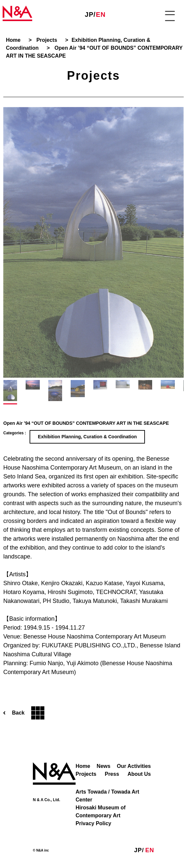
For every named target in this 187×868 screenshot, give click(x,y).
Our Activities (134, 766)
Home (83, 766)
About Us (139, 774)
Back (24, 713)
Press (112, 774)
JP (89, 14)
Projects (86, 774)
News (104, 766)
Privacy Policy (93, 823)
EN (101, 14)
